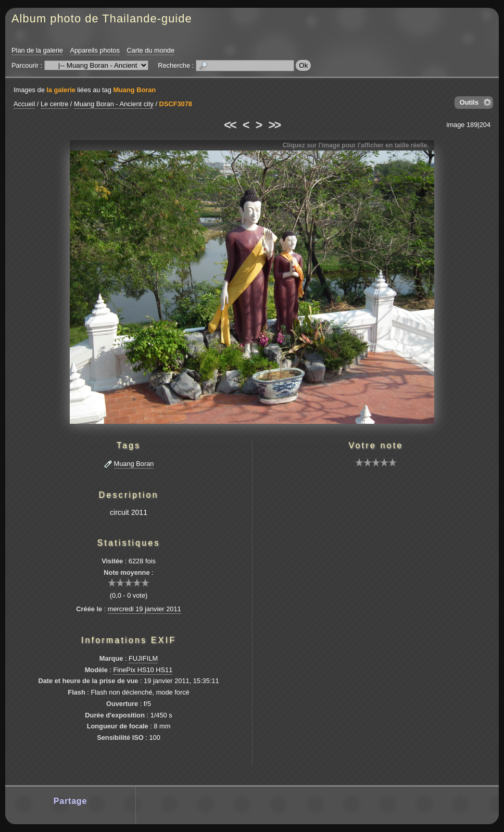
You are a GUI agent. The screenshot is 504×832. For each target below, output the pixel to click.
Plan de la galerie (37, 50)
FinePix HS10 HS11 (143, 670)
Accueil (24, 104)
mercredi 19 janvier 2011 (144, 609)
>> (274, 125)
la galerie (61, 90)
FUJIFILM (143, 658)
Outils (469, 102)
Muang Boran (134, 90)
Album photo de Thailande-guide (102, 18)
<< (230, 125)
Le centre (54, 104)
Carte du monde (150, 50)
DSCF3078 (176, 104)
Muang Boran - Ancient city (114, 104)
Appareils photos (95, 50)
